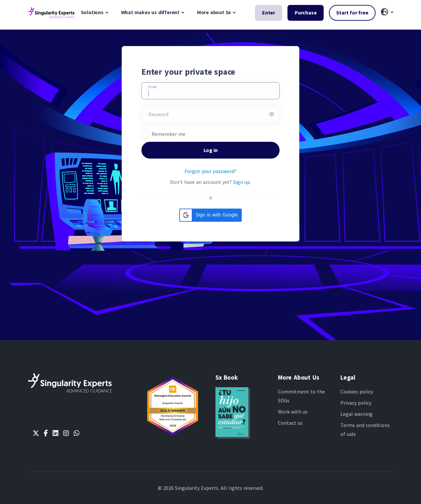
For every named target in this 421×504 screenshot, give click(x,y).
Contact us (290, 423)
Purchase (306, 13)
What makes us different (150, 12)
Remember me (169, 134)
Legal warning (357, 414)
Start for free (352, 13)
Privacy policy (356, 403)
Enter (269, 13)
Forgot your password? (210, 171)
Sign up (242, 182)
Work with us (293, 412)
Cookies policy (357, 391)
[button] (387, 13)
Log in (211, 150)
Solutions (92, 12)
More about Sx (214, 12)
